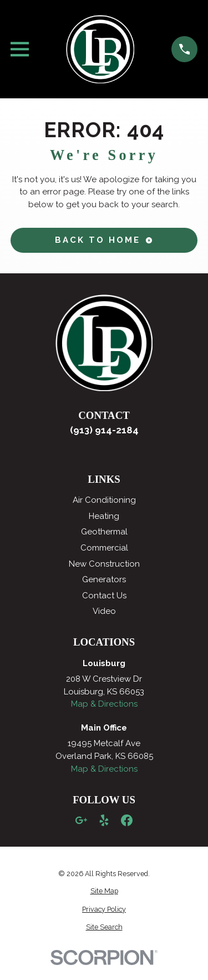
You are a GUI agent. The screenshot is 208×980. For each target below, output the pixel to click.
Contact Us (104, 596)
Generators (104, 579)
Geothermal (104, 532)
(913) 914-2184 (104, 430)
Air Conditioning (104, 500)
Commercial (104, 548)
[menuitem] (104, 891)
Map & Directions (104, 704)
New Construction (104, 564)
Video (104, 611)
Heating (104, 516)
